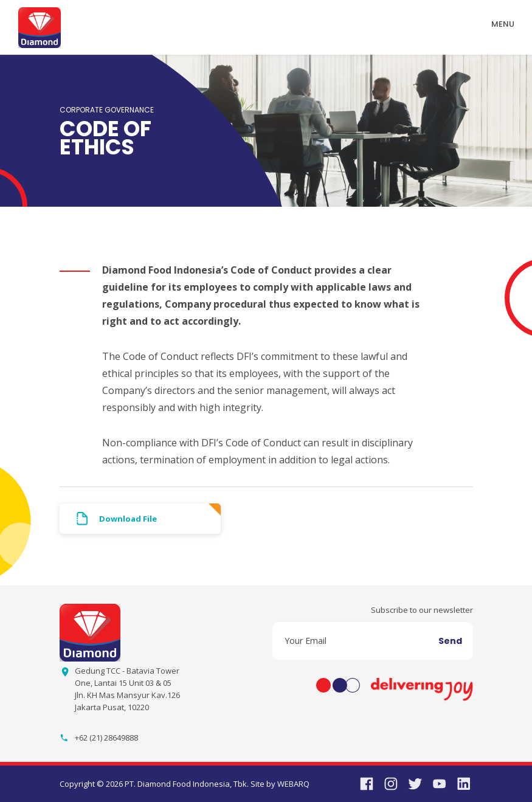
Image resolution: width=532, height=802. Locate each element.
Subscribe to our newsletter (422, 610)
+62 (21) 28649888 (106, 738)
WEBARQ (293, 784)
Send (450, 641)
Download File (128, 519)
